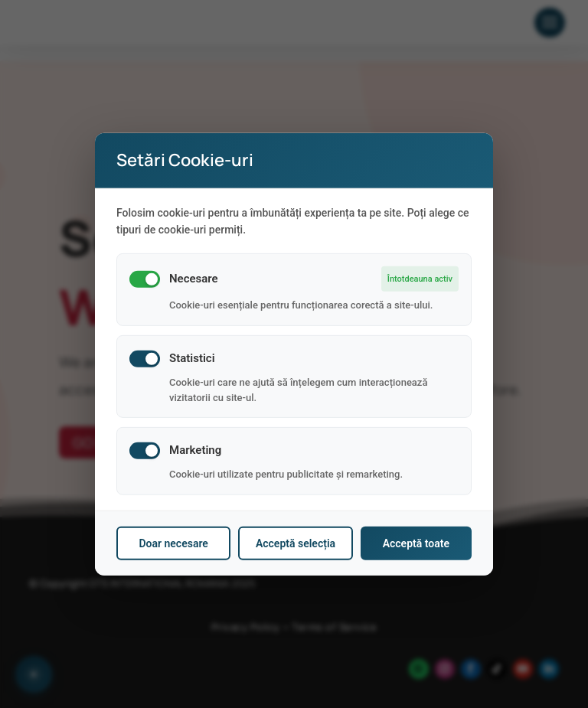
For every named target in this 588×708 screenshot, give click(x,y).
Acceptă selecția (296, 543)
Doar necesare (173, 543)
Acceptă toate (416, 543)
